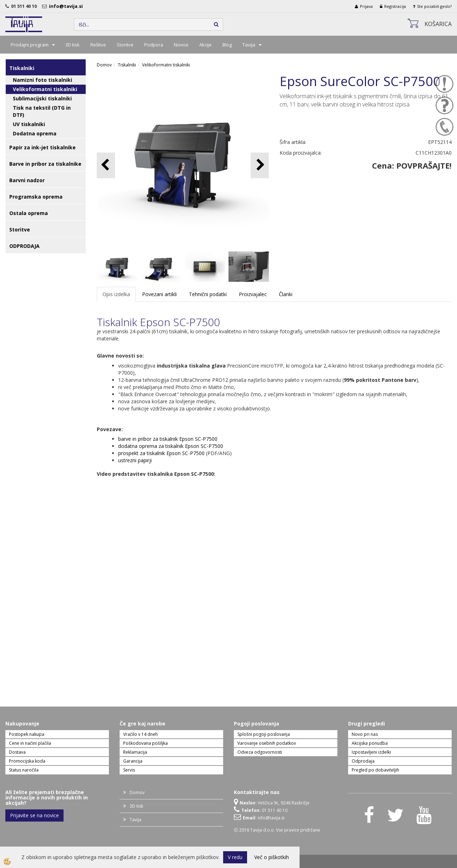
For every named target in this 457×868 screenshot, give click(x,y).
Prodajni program (30, 45)
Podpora (154, 45)
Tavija (249, 45)
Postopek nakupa (27, 734)
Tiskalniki (127, 65)
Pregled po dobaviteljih (375, 770)
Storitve (125, 45)
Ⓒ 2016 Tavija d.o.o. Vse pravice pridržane (277, 830)
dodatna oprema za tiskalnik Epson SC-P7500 (171, 446)
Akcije (205, 45)
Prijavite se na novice (34, 815)
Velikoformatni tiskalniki (45, 89)
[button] (260, 165)
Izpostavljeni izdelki (371, 752)
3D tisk (72, 45)
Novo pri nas (365, 734)
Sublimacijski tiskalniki (42, 98)
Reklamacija (135, 752)
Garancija (133, 761)
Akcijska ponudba (370, 743)
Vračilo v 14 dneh (140, 734)
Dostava (17, 752)
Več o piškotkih (272, 857)
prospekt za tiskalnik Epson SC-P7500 (161, 453)
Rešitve (98, 45)
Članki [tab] (286, 294)
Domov (104, 65)
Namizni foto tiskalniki (42, 80)
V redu (235, 857)
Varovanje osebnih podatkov (267, 743)
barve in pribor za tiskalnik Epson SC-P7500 (168, 439)
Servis (129, 770)
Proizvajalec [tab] (253, 294)
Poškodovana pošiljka (145, 743)
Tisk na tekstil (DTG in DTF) (42, 111)
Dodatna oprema (35, 133)
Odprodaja (363, 761)
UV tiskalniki (29, 124)
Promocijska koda (27, 761)
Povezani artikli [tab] (159, 294)
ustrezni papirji (135, 460)
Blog (227, 45)
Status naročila (24, 770)
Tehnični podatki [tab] (208, 294)
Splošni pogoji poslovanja (264, 734)
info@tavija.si (67, 6)
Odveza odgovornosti (260, 752)
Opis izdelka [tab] (116, 294)
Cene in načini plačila (30, 743)
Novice (181, 45)
